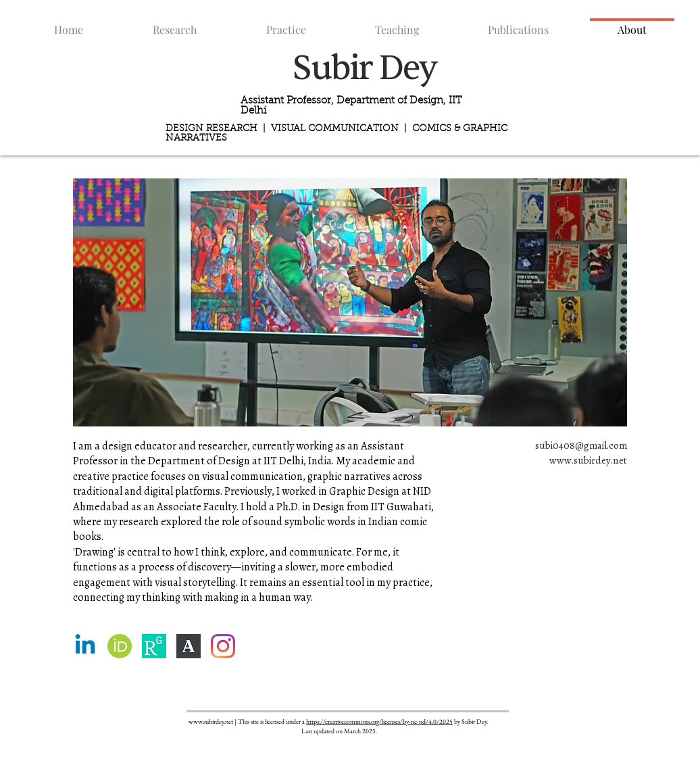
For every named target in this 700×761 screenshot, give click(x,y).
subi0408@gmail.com (581, 445)
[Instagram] (223, 646)
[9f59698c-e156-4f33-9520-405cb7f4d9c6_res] (154, 646)
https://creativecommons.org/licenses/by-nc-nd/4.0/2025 (379, 721)
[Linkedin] (85, 646)
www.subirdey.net (588, 460)
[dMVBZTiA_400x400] (189, 646)
